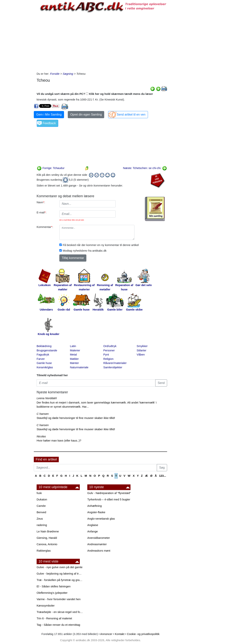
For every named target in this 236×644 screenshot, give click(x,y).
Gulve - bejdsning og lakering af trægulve (60, 574)
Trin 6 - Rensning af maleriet (54, 618)
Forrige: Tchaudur (51, 168)
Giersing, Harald (47, 538)
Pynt (106, 354)
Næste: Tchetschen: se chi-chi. (145, 168)
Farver (41, 359)
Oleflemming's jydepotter (52, 593)
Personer (109, 350)
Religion (108, 359)
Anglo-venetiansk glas (101, 519)
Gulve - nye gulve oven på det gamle (60, 567)
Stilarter (142, 350)
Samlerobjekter (113, 367)
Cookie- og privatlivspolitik (143, 634)
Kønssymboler (46, 606)
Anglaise (93, 525)
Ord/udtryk (110, 346)
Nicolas (41, 436)
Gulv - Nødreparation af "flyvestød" (109, 493)
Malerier (75, 350)
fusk (39, 493)
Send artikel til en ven (131, 115)
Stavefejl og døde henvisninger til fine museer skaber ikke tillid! (76, 418)
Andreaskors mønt (99, 551)
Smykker (142, 346)
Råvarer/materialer (115, 363)
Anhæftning (95, 506)
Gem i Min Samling (49, 115)
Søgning (68, 74)
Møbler (74, 359)
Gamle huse (44, 363)
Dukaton (42, 499)
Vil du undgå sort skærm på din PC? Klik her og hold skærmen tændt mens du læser (95, 94)
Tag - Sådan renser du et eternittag (58, 625)
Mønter (75, 363)
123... (163, 476)
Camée (41, 506)
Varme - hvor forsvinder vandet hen (59, 599)
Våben (141, 354)
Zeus (40, 519)
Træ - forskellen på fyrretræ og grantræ (60, 580)
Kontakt (120, 634)
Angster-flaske (96, 512)
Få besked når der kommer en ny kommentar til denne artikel (101, 245)
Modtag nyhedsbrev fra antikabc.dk (85, 251)
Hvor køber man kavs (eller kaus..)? (59, 440)
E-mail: (42, 212)
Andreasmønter (97, 544)
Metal (74, 354)
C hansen (43, 414)
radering (42, 525)
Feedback (49, 123)
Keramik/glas (45, 367)
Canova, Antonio (47, 544)
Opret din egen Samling (86, 115)
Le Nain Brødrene (48, 531)
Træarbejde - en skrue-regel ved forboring (60, 612)
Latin (73, 346)
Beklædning (44, 346)
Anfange (93, 531)
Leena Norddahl (47, 398)
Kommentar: (45, 227)
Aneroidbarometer (99, 538)
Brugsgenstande (47, 350)
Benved (41, 512)
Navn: (41, 202)
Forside (55, 74)
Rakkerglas (44, 551)
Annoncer (106, 634)
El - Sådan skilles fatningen (54, 586)
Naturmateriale (79, 367)
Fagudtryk (43, 354)
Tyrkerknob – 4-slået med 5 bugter (109, 499)
